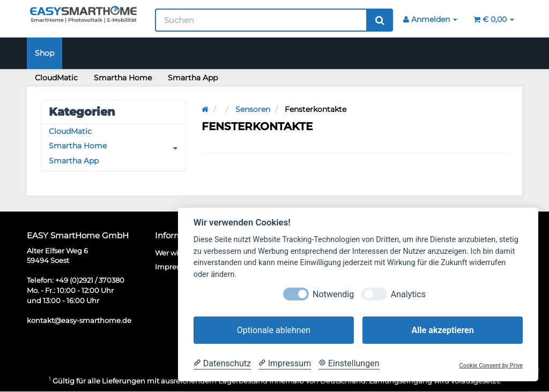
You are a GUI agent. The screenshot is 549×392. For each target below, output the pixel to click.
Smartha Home (123, 78)
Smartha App (193, 78)
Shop (44, 53)
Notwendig (333, 294)
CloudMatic (56, 78)
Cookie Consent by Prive (491, 365)
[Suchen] (261, 20)
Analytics (408, 294)
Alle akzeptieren (442, 330)
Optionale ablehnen (274, 330)
